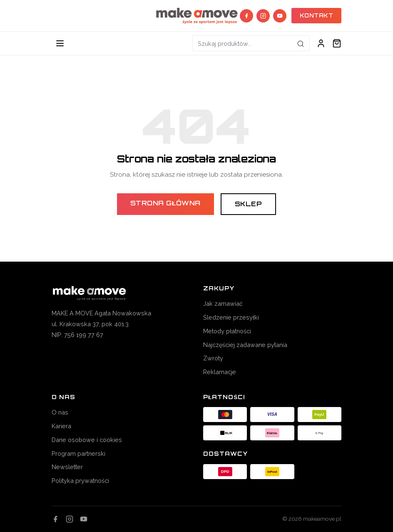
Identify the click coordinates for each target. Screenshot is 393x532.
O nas (60, 412)
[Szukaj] (301, 43)
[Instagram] (263, 16)
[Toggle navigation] (60, 43)
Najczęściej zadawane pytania (245, 345)
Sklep (249, 204)
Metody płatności (227, 331)
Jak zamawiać (223, 303)
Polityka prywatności (80, 481)
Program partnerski (78, 453)
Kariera (61, 426)
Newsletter (67, 467)
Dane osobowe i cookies (87, 440)
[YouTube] (280, 16)
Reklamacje (220, 372)
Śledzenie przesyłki (231, 317)
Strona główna (165, 203)
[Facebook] (246, 16)
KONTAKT (317, 15)
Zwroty (213, 358)
